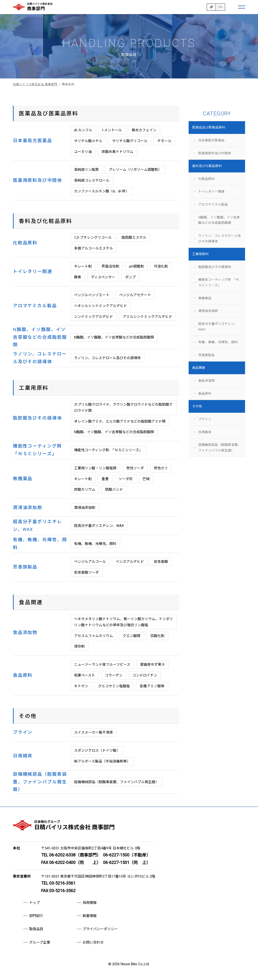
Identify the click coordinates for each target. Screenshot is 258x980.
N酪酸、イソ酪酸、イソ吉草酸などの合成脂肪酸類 (219, 220)
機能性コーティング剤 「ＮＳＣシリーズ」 (219, 282)
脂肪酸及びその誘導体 (215, 267)
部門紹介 (36, 916)
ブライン (205, 419)
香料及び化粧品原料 (207, 166)
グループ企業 (40, 942)
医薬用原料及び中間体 (215, 153)
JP (211, 7)
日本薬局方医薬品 (211, 140)
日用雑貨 (205, 432)
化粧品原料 (206, 179)
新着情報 (90, 916)
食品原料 (205, 393)
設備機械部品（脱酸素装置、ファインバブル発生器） (220, 447)
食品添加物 (206, 381)
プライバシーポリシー (100, 929)
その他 (197, 406)
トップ (34, 903)
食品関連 (199, 368)
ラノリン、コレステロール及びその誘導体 (220, 238)
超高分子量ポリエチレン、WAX (218, 327)
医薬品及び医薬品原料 (209, 127)
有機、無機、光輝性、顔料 (218, 342)
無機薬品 (205, 298)
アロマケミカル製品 (213, 204)
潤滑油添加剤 (208, 311)
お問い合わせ (93, 942)
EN (220, 7)
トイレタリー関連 (211, 191)
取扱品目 (36, 929)
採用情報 (90, 903)
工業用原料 (200, 254)
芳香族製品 (206, 355)
